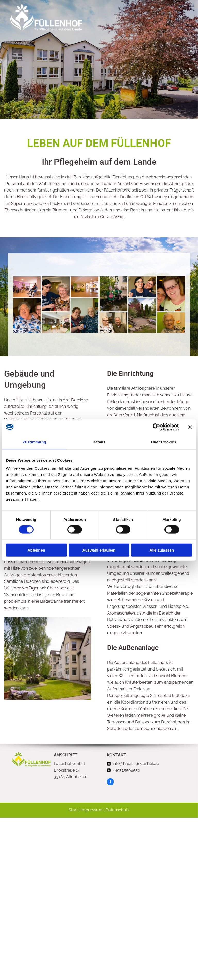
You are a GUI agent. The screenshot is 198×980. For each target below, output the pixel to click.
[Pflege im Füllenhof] (27, 316)
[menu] (187, 19)
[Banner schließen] (190, 427)
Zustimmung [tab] (34, 442)
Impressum (92, 810)
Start (73, 810)
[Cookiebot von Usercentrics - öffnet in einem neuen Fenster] (156, 427)
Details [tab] (99, 442)
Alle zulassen (162, 550)
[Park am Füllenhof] (142, 316)
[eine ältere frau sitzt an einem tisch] (85, 287)
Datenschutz (118, 810)
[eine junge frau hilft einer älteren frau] (56, 294)
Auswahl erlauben (99, 550)
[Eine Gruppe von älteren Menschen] (27, 287)
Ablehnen (36, 550)
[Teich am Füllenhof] (113, 294)
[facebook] (110, 782)
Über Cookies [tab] (164, 442)
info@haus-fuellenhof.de (136, 764)
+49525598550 (127, 770)
